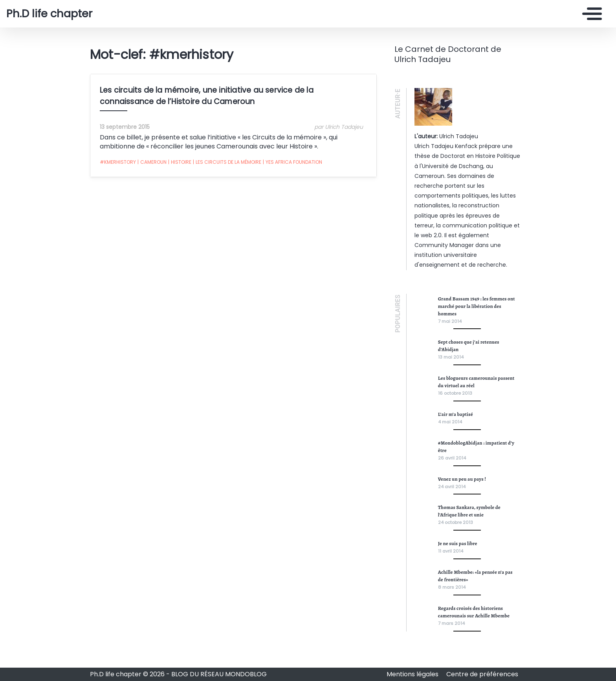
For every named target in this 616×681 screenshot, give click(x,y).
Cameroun (152, 162)
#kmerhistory (118, 162)
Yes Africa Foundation (292, 162)
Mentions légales (413, 674)
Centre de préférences (482, 674)
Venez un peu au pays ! (462, 479)
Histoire (180, 162)
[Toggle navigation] (590, 14)
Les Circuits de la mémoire (227, 162)
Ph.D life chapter (49, 14)
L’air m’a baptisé (456, 414)
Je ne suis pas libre (458, 543)
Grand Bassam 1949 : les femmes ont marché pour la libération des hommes (477, 306)
